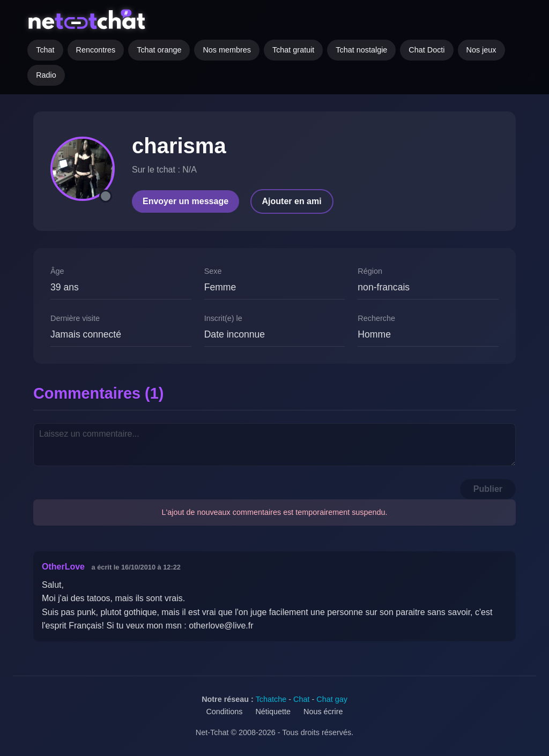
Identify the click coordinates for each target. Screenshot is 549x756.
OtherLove (63, 567)
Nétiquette (273, 712)
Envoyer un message (186, 201)
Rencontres (96, 50)
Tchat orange (159, 50)
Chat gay (332, 699)
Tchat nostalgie (361, 50)
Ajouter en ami (292, 201)
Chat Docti (426, 50)
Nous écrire (323, 712)
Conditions (224, 712)
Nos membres (227, 50)
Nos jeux (481, 50)
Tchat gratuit (293, 50)
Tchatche (271, 699)
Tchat (45, 50)
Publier (488, 489)
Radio (46, 75)
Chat (301, 699)
